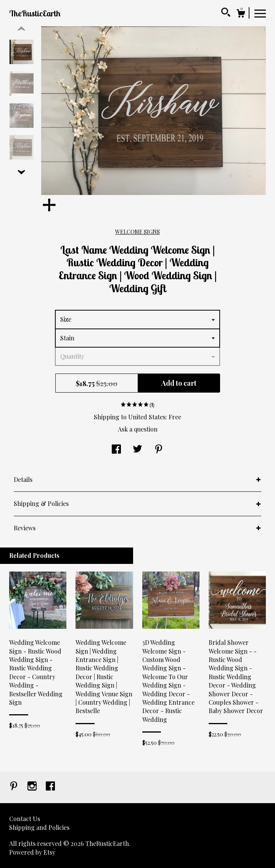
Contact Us (25, 819)
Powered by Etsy (32, 852)
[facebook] (50, 787)
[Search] (226, 13)
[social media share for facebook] (116, 450)
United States (147, 417)
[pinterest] (14, 787)
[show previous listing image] (21, 29)
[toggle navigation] (260, 13)
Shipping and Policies (39, 827)
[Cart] (241, 14)
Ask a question (138, 429)
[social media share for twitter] (137, 450)
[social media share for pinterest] (159, 450)
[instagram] (33, 787)
